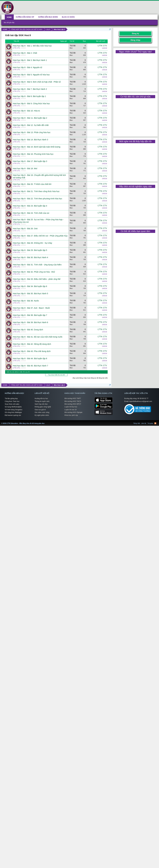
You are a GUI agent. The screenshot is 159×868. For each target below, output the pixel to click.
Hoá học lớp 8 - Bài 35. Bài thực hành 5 (31, 294)
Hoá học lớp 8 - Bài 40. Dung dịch (28, 330)
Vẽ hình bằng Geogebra (14, 410)
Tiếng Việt (137, 423)
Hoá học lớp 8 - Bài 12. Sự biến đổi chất (31, 125)
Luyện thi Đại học (71, 407)
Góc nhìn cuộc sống (42, 412)
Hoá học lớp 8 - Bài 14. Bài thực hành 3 (31, 140)
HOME (9, 17)
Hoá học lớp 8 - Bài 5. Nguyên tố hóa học (31, 75)
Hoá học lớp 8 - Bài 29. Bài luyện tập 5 (30, 250)
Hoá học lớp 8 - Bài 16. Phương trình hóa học (33, 154)
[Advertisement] (135, 71)
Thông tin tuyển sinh (42, 401)
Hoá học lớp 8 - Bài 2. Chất (25, 53)
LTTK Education (46, 422)
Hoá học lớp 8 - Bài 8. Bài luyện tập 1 (29, 96)
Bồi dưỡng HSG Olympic (74, 412)
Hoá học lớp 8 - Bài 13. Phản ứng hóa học (32, 132)
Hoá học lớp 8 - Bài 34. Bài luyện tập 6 (30, 286)
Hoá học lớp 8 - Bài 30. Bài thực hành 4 (31, 257)
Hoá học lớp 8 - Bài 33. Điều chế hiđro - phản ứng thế (37, 279)
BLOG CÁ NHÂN (68, 17)
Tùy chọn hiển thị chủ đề (56, 375)
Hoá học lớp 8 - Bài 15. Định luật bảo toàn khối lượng (37, 147)
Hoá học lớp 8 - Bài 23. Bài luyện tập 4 (30, 206)
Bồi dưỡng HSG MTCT (73, 404)
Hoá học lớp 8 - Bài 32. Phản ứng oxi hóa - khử (34, 272)
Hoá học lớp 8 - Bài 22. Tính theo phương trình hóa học (38, 199)
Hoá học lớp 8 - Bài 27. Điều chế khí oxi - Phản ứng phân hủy (40, 236)
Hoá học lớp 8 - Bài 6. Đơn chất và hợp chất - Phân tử (37, 82)
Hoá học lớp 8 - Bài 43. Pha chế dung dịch (32, 351)
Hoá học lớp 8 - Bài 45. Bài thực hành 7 (31, 366)
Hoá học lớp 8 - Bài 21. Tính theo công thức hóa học (36, 191)
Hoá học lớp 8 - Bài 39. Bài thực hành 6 (31, 322)
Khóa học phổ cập (71, 415)
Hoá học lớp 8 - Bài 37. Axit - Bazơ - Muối (31, 308)
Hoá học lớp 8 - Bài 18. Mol (25, 168)
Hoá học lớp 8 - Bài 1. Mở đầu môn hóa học (32, 46)
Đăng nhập (135, 40)
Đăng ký (135, 33)
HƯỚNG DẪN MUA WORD (48, 17)
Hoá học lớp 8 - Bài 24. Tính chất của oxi (31, 213)
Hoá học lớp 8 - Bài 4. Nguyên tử (28, 67)
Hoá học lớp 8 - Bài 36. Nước (26, 301)
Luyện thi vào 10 (71, 410)
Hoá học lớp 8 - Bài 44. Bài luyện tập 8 (30, 358)
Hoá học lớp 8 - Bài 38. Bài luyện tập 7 (30, 315)
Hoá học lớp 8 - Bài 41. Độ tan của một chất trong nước (38, 337)
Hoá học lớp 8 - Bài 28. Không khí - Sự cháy (33, 243)
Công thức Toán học (12, 401)
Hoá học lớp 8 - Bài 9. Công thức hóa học (31, 104)
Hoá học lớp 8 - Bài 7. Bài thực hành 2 (30, 89)
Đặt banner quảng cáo (13, 415)
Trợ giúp (150, 423)
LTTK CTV (16, 48)
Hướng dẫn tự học (41, 399)
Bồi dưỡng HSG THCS (73, 401)
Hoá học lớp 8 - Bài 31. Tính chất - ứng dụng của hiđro (37, 265)
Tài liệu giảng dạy (11, 399)
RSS (155, 423)
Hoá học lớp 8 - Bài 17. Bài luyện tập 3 (30, 161)
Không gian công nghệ (43, 407)
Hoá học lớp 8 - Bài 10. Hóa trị (26, 111)
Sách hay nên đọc (41, 404)
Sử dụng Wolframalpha (13, 407)
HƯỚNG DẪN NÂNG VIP (25, 17)
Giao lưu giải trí (40, 410)
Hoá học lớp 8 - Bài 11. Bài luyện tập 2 (30, 118)
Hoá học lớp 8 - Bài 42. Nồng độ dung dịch (32, 344)
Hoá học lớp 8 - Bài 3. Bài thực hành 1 (30, 60)
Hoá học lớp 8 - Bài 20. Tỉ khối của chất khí (32, 184)
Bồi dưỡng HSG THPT (73, 399)
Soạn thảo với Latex (12, 404)
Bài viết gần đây (9, 22)
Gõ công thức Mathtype (13, 412)
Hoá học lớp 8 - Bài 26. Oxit (25, 229)
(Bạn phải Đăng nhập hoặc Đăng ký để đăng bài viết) (90, 378)
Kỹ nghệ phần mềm (42, 415)
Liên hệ (144, 423)
